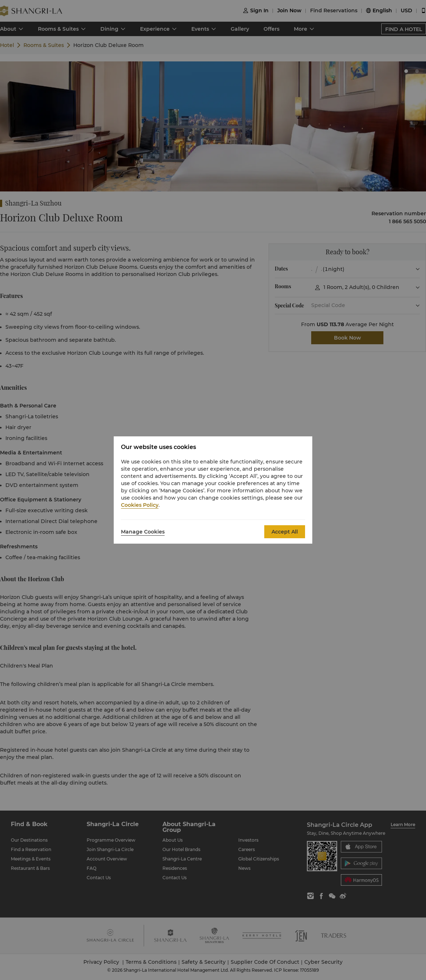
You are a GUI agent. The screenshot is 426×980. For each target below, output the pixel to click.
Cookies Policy (140, 505)
